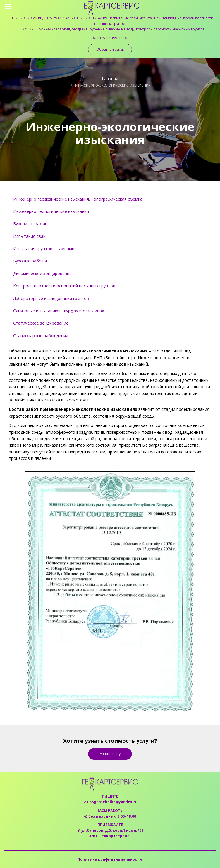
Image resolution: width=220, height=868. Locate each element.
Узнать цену (110, 754)
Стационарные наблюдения (41, 336)
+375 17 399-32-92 (112, 38)
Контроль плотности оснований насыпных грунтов (64, 286)
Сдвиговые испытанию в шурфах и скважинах (59, 311)
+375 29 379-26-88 (27, 18)
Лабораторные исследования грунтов (51, 298)
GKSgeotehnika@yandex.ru (112, 802)
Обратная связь (110, 49)
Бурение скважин (30, 224)
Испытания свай (29, 236)
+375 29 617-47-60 (59, 18)
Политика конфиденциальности (110, 859)
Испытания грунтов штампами (44, 249)
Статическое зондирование (41, 323)
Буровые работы (30, 261)
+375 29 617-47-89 (92, 18)
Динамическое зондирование (42, 273)
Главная (110, 78)
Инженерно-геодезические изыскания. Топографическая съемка (78, 199)
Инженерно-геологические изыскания (51, 211)
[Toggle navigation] (9, 6)
